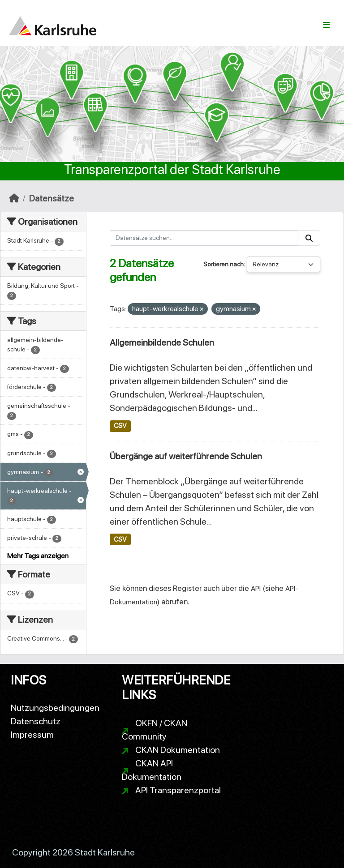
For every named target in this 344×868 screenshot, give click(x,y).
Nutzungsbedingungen (55, 708)
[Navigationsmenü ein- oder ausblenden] (326, 25)
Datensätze (52, 198)
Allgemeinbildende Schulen (162, 342)
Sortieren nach (224, 264)
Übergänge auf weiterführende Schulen (186, 456)
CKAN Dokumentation (178, 750)
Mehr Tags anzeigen (38, 556)
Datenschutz (36, 721)
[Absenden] (309, 238)
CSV (120, 426)
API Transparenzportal (178, 790)
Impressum (32, 735)
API (256, 588)
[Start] (14, 198)
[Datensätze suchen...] (204, 238)
